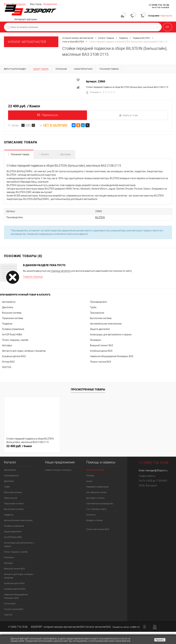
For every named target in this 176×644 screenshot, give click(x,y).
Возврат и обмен (94, 520)
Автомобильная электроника (106, 323)
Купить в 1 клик (128, 116)
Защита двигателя (100, 329)
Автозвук (7, 345)
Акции (89, 481)
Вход (7, 4)
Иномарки (95, 340)
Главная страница (33, 276)
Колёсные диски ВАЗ (101, 351)
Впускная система (12, 312)
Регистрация (19, 4)
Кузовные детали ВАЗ (14, 356)
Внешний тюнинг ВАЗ (101, 345)
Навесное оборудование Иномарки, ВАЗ (112, 356)
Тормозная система (13, 318)
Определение (50, 4)
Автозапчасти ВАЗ (95, 470)
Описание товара (20, 155)
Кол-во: (15, 126)
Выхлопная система (101, 318)
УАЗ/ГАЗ (7, 367)
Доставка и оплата (95, 498)
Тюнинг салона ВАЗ (100, 361)
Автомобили (9, 302)
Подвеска (7, 323)
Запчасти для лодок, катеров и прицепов (24, 351)
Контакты (91, 514)
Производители (98, 302)
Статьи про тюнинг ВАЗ (98, 529)
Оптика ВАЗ (8, 361)
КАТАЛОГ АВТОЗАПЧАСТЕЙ (27, 42)
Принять (160, 640)
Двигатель (8, 307)
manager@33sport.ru (156, 470)
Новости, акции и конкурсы (58, 470)
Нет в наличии (53, 126)
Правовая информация (97, 486)
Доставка (66, 155)
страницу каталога (60, 271)
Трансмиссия (97, 312)
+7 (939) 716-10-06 (159, 5)
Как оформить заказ (96, 492)
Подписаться (48, 115)
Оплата (45, 155)
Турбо (93, 307)
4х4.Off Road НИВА (12, 334)
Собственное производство (100, 503)
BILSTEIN (76, 217)
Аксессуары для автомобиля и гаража (111, 334)
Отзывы (90, 475)
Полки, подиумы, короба (15, 340)
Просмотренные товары (88, 389)
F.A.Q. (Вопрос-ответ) (96, 509)
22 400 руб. (19, 446)
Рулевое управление (13, 329)
